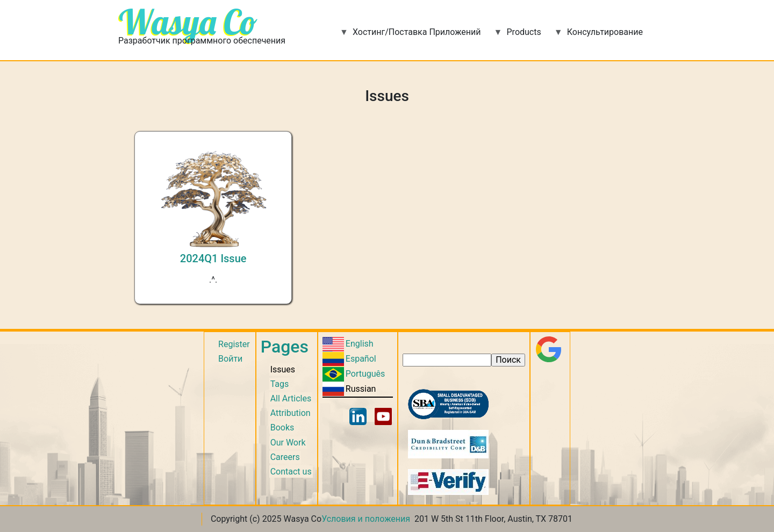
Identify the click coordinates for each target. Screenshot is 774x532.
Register (234, 344)
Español (361, 359)
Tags (280, 384)
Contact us (291, 472)
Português (365, 374)
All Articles (291, 398)
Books (282, 427)
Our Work (288, 443)
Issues (283, 369)
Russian (361, 389)
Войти (230, 359)
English (360, 344)
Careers (285, 457)
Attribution (291, 413)
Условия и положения (366, 519)
